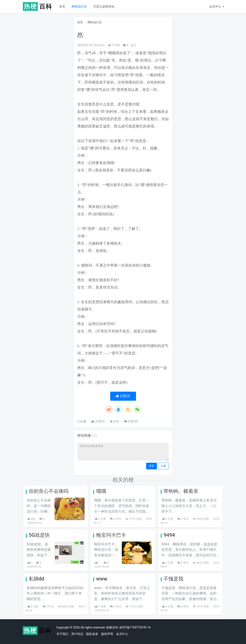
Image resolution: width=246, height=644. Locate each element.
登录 (152, 466)
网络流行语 (79, 6)
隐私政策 (92, 634)
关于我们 (62, 634)
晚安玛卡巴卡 (111, 535)
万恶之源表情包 (104, 6)
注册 (163, 466)
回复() (131, 421)
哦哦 (101, 491)
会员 (217, 6)
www (102, 579)
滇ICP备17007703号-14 (135, 627)
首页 (62, 6)
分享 (114, 421)
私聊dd (37, 579)
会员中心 (122, 634)
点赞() (123, 396)
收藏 (83, 421)
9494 (169, 535)
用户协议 (77, 634)
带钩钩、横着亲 (181, 491)
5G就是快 (39, 535)
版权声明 (107, 634)
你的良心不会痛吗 (49, 491)
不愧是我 (173, 579)
